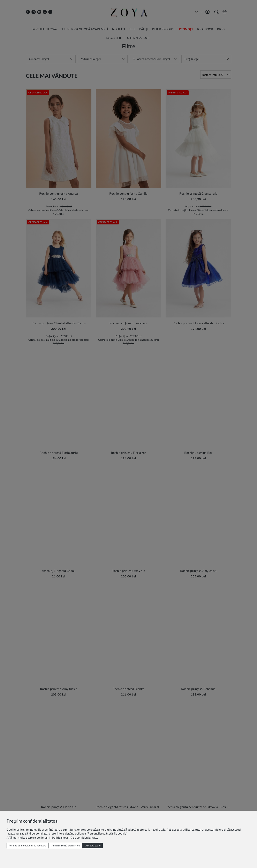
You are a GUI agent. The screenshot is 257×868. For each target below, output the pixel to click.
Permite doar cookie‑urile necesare (28, 846)
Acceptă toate (93, 846)
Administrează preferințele (66, 846)
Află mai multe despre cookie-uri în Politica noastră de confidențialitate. (52, 838)
